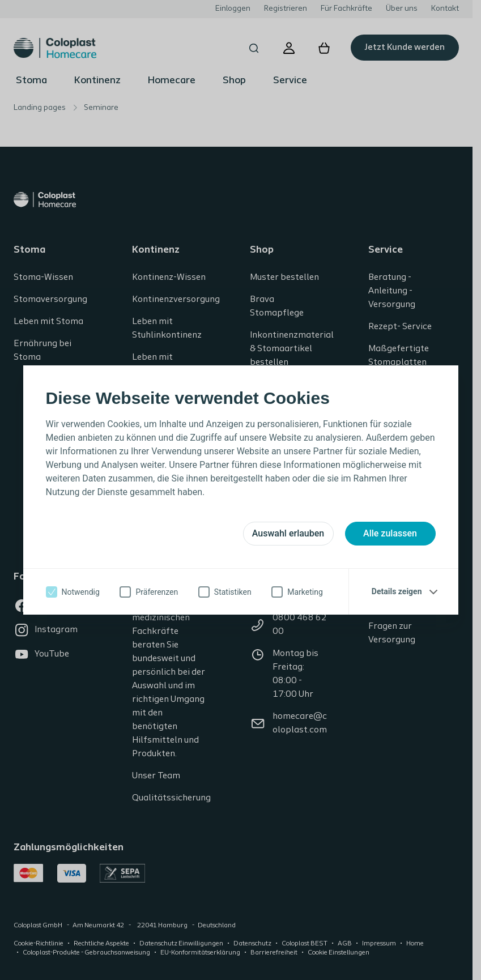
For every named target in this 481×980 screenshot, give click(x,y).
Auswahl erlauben (288, 533)
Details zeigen (397, 591)
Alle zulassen (390, 533)
